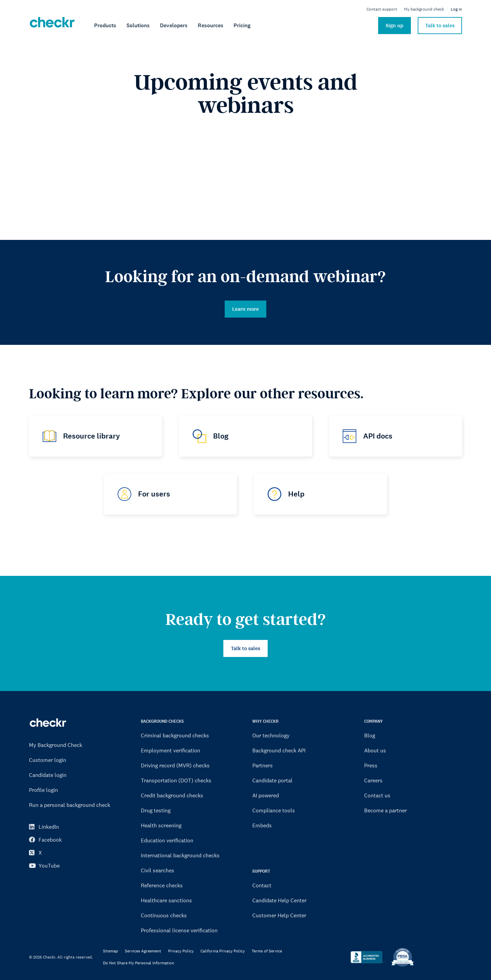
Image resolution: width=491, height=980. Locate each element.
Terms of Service (267, 951)
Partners (263, 765)
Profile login (43, 790)
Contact (262, 885)
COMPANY (374, 721)
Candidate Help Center (279, 900)
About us (375, 750)
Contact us (377, 795)
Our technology (271, 735)
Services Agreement (143, 951)
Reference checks (162, 885)
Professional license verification (179, 930)
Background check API (279, 750)
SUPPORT (261, 871)
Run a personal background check (70, 805)
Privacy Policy (181, 951)
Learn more (245, 309)
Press (371, 765)
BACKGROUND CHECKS (162, 721)
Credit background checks (172, 795)
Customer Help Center (279, 915)
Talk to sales (440, 26)
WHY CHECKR (265, 721)
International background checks (180, 855)
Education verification (167, 840)
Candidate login (48, 775)
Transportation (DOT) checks (176, 780)
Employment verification (170, 750)
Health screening (161, 825)
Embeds (262, 825)
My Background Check (56, 745)
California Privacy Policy (223, 951)
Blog (370, 735)
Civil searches (158, 870)
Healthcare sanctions (166, 900)
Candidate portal (272, 780)
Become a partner (385, 810)
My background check (424, 9)
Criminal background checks (175, 735)
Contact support (382, 9)
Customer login (48, 760)
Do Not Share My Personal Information (139, 963)
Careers (373, 780)
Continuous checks (164, 915)
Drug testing (156, 810)
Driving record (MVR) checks (175, 765)
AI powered (266, 795)
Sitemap (110, 951)
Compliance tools (274, 810)
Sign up (395, 26)
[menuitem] (105, 26)
